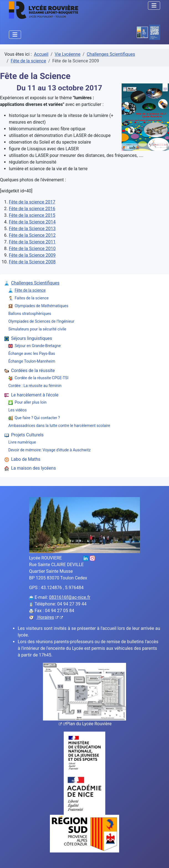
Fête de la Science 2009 (32, 255)
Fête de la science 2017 (32, 202)
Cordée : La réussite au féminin (35, 386)
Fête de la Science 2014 (32, 222)
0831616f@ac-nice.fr (70, 597)
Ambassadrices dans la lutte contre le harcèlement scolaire (59, 426)
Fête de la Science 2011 (32, 242)
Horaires (50, 617)
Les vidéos (17, 410)
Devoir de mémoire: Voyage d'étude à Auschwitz (49, 450)
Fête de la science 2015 (32, 215)
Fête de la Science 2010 (32, 249)
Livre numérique (22, 442)
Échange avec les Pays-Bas (32, 353)
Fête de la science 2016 (32, 209)
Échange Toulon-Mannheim (32, 361)
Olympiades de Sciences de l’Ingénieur (41, 321)
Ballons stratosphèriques (30, 314)
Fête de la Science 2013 (32, 229)
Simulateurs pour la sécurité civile (37, 329)
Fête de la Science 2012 (32, 235)
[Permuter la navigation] (154, 6)
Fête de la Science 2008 (32, 262)
